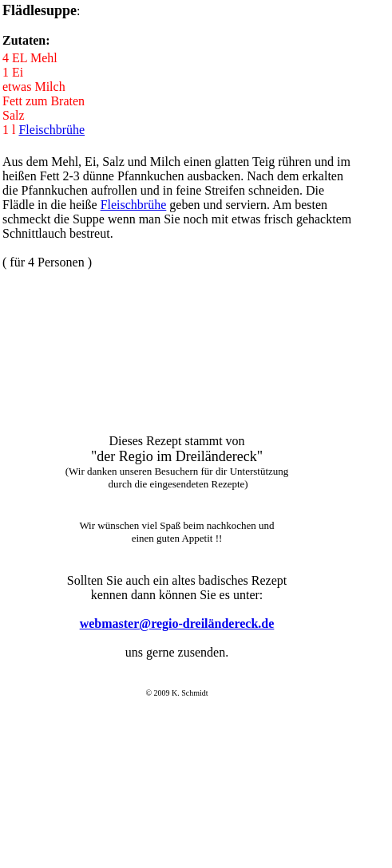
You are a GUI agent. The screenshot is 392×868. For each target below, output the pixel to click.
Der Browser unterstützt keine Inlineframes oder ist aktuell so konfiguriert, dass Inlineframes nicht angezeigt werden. (175, 647)
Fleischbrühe (51, 130)
